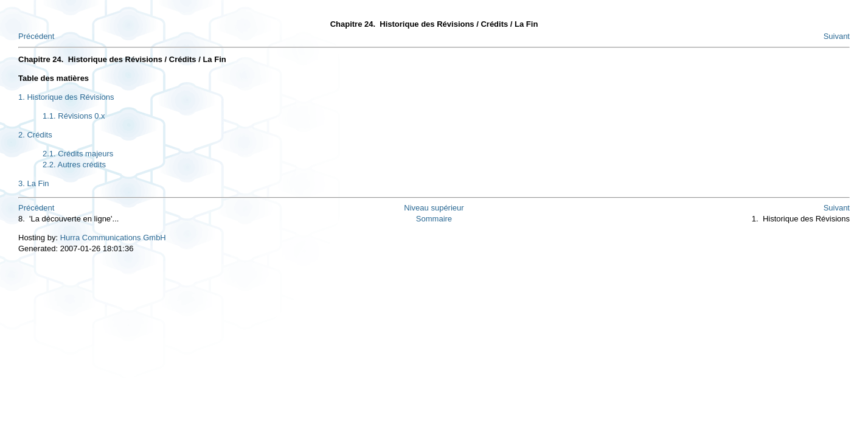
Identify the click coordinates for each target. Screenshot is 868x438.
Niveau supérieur (434, 208)
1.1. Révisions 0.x (74, 116)
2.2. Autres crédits (74, 165)
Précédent (36, 36)
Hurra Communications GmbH (113, 238)
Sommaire (434, 219)
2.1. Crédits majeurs (78, 154)
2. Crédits (35, 135)
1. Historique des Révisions (66, 97)
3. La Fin (34, 183)
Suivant (837, 36)
